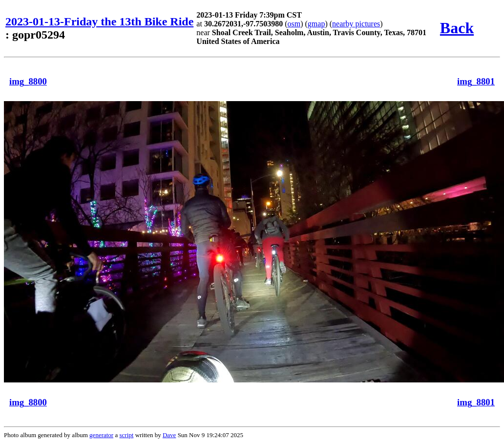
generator (101, 435)
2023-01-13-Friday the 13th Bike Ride (99, 21)
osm (294, 24)
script (126, 435)
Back (457, 28)
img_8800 (28, 81)
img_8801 (476, 81)
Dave (169, 435)
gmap (316, 24)
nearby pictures (356, 24)
